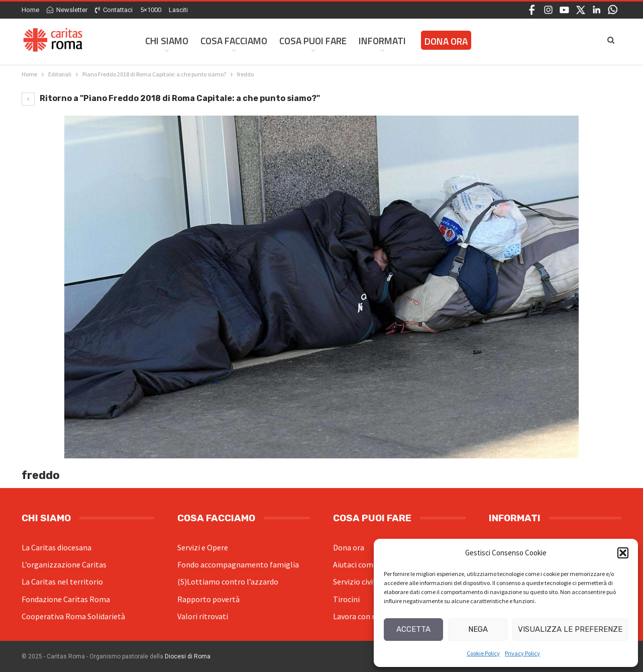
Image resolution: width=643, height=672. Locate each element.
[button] (623, 553)
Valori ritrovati (203, 616)
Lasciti (178, 10)
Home (30, 10)
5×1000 (151, 10)
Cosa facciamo (234, 40)
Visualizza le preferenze (570, 629)
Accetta (413, 629)
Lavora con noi (358, 616)
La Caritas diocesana (57, 547)
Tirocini (346, 599)
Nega (478, 629)
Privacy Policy (522, 653)
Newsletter (67, 10)
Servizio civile (356, 582)
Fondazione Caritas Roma (66, 599)
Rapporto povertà (208, 599)
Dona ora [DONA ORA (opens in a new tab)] (446, 41)
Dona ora (349, 547)
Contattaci (114, 10)
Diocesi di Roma (188, 656)
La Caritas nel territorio (62, 582)
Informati (382, 40)
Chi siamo (167, 40)
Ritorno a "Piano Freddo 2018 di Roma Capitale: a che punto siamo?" (171, 98)
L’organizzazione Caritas (64, 564)
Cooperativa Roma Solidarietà (73, 616)
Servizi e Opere (203, 547)
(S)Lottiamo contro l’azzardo (228, 582)
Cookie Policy (483, 653)
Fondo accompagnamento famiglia (238, 564)
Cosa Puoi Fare (313, 40)
